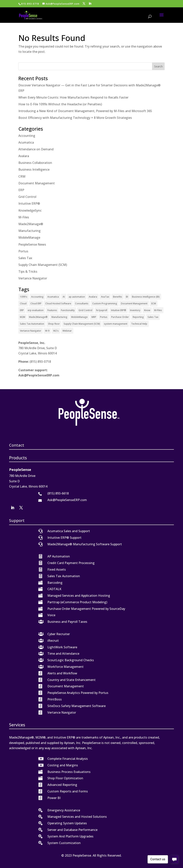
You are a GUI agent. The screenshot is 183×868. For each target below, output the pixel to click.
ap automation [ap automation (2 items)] (77, 297)
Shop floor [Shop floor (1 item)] (54, 324)
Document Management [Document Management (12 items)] (134, 303)
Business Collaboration (35, 163)
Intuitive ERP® (29, 203)
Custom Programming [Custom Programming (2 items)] (105, 303)
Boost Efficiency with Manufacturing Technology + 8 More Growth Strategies (75, 118)
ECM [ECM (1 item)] (154, 303)
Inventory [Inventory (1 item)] (135, 310)
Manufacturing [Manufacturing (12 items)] (59, 317)
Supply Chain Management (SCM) (43, 265)
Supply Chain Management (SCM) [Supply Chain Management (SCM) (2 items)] (82, 324)
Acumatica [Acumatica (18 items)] (53, 297)
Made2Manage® (31, 224)
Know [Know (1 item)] (147, 310)
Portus (23, 251)
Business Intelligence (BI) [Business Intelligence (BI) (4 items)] (146, 297)
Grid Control (27, 197)
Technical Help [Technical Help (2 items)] (139, 324)
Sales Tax (25, 258)
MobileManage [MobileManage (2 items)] (79, 317)
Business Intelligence (34, 169)
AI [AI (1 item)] (64, 297)
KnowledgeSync (30, 210)
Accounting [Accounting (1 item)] (37, 297)
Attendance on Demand (36, 149)
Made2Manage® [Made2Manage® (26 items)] (38, 317)
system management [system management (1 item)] (116, 324)
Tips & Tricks (28, 271)
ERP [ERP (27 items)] (22, 310)
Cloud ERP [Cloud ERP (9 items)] (36, 303)
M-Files (24, 217)
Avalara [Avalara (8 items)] (93, 297)
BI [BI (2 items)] (127, 297)
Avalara (24, 156)
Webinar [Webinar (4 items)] (67, 331)
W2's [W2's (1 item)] (56, 331)
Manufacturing (30, 231)
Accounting (27, 136)
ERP (21, 190)
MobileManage (29, 237)
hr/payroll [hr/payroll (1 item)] (102, 310)
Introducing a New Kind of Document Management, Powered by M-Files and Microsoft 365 (85, 111)
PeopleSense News (32, 244)
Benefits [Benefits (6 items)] (118, 297)
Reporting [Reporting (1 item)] (138, 317)
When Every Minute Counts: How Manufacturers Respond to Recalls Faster (73, 97)
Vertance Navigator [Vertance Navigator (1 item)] (31, 331)
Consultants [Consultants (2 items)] (82, 303)
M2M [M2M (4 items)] (23, 317)
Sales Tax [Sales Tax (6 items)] (153, 317)
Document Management (37, 183)
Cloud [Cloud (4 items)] (23, 303)
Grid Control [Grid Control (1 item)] (85, 310)
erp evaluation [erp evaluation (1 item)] (36, 310)
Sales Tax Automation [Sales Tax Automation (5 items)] (32, 324)
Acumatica (26, 142)
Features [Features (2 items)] (52, 310)
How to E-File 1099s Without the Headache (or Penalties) (60, 104)
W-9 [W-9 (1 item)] (47, 331)
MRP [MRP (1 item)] (94, 317)
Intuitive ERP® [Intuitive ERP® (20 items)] (119, 310)
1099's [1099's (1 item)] (24, 297)
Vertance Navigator (33, 278)
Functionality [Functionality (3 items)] (68, 310)
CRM (22, 176)
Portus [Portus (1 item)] (104, 317)
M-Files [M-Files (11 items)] (158, 310)
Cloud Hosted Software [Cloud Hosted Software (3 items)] (58, 303)
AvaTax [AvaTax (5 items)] (105, 297)
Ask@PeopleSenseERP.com (39, 375)
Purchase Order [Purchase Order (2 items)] (120, 317)
